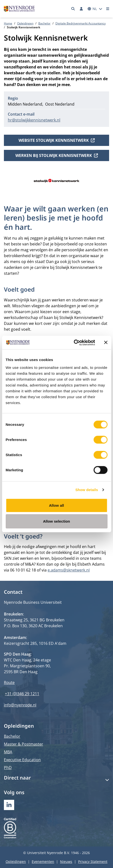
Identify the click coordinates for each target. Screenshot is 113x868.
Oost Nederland (60, 104)
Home (8, 23)
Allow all (57, 505)
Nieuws (66, 862)
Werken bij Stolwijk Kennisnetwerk (57, 155)
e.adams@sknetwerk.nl (69, 570)
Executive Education (22, 760)
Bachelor (44, 23)
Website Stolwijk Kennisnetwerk (57, 140)
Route (9, 682)
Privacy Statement (93, 862)
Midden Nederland (25, 104)
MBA (8, 752)
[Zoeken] (73, 9)
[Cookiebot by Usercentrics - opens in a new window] (74, 342)
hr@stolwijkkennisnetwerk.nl (34, 120)
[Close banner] (106, 342)
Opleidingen (25, 23)
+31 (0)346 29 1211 (22, 694)
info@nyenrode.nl (20, 705)
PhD (8, 768)
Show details (87, 490)
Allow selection (56, 521)
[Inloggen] (81, 9)
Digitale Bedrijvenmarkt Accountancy (81, 23)
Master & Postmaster (24, 744)
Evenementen (43, 862)
